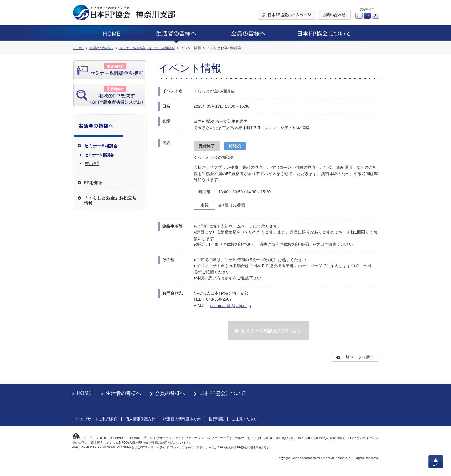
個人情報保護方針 (140, 419)
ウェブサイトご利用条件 (97, 419)
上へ (436, 462)
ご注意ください (245, 419)
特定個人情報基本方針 (182, 419)
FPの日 (92, 163)
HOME (84, 393)
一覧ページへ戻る (358, 357)
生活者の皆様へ (123, 393)
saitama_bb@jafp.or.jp (231, 305)
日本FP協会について (222, 393)
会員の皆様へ (170, 393)
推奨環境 (216, 419)
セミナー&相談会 (99, 155)
